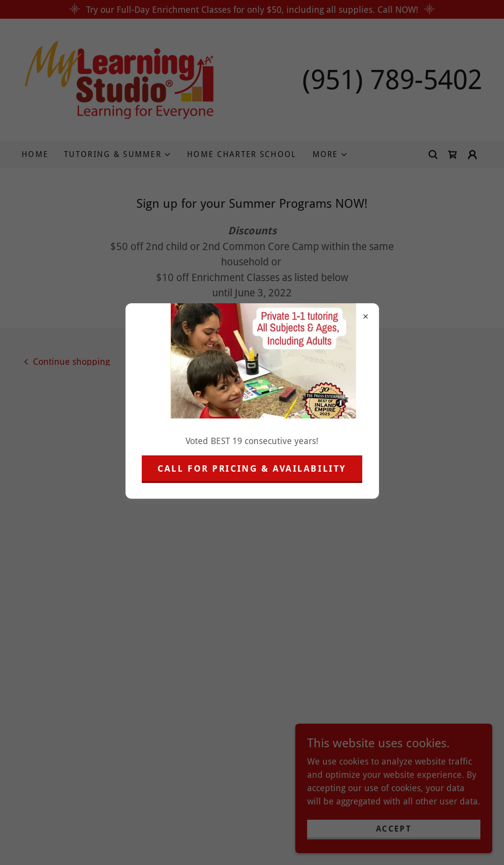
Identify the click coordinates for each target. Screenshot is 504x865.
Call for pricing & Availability (252, 468)
